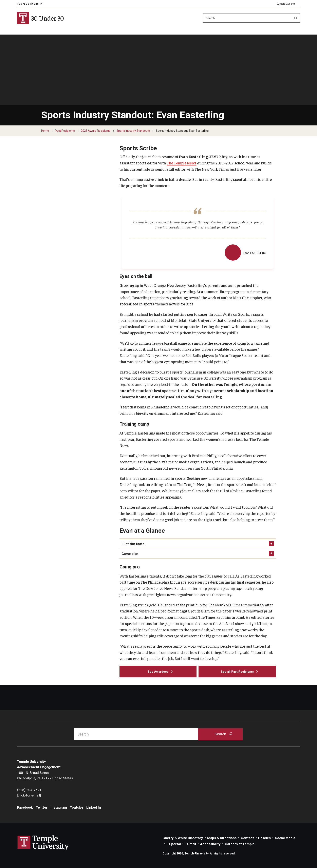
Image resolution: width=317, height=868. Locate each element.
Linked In (94, 807)
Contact (247, 838)
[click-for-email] (29, 795)
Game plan (130, 554)
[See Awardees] (158, 671)
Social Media (285, 838)
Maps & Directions (222, 838)
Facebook (25, 807)
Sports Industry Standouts (133, 131)
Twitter (42, 807)
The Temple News (182, 163)
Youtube (77, 807)
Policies (264, 838)
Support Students (286, 4)
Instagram (59, 807)
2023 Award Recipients (96, 131)
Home (45, 131)
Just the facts (133, 544)
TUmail (190, 844)
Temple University (30, 4)
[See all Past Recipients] (237, 671)
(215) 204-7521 (29, 790)
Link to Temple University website (43, 843)
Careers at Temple (240, 844)
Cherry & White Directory (183, 838)
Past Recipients (65, 131)
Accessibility (210, 844)
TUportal (174, 844)
